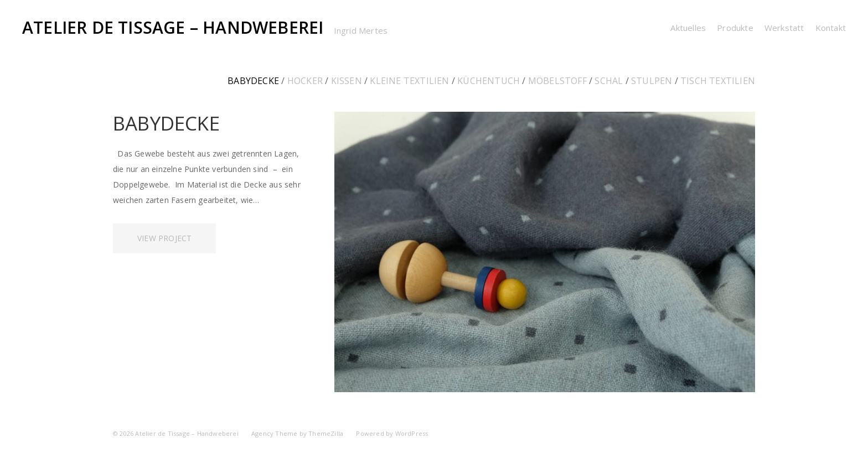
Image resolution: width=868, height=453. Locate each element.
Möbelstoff (557, 81)
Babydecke (253, 81)
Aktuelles (688, 28)
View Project (164, 238)
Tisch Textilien (718, 81)
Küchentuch (489, 81)
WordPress (412, 433)
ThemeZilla (326, 433)
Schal (609, 81)
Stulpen (652, 81)
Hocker (305, 81)
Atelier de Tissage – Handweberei (173, 27)
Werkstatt (784, 28)
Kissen (347, 81)
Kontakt (831, 28)
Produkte (735, 28)
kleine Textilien (409, 81)
